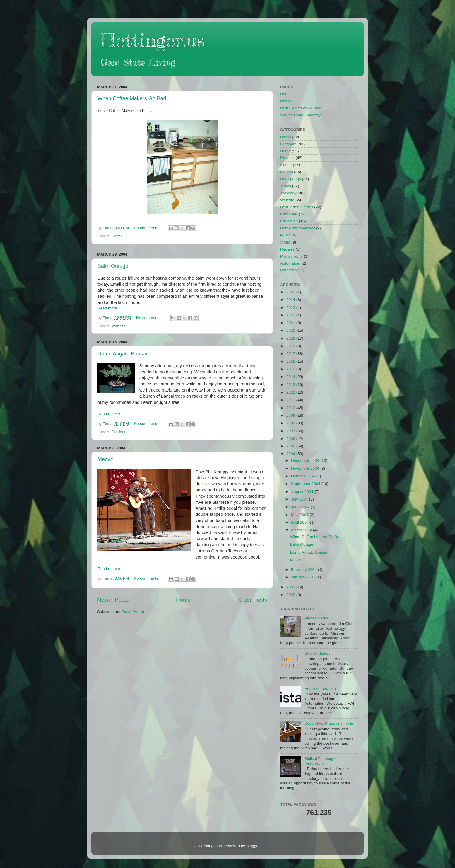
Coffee (117, 236)
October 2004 (304, 476)
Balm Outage (113, 266)
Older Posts (253, 600)
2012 (291, 392)
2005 (291, 446)
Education (289, 221)
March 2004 (302, 530)
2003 (291, 587)
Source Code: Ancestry (300, 115)
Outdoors (119, 432)
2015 (291, 369)
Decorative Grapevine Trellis (329, 723)
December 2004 (306, 461)
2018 (291, 346)
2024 (291, 300)
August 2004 (303, 492)
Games (287, 172)
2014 (291, 377)
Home (183, 600)
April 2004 (301, 522)
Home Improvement (298, 228)
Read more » (109, 308)
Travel (286, 186)
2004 (291, 454)
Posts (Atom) (133, 612)
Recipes (287, 249)
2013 (291, 385)
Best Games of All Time (301, 108)
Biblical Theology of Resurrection (321, 761)
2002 (291, 595)
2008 (291, 423)
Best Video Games (297, 207)
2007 (291, 431)
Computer (289, 214)
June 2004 (301, 507)
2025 (291, 292)
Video (285, 242)
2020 (291, 330)
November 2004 (306, 468)
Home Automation (320, 689)
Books (286, 101)
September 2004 (306, 484)
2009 (291, 415)
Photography (291, 256)
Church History (317, 653)
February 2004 (305, 570)
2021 (291, 323)
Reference (289, 270)
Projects (287, 158)
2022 (291, 315)
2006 (291, 439)
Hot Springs (291, 179)
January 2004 (304, 577)
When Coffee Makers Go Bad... (134, 98)
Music (285, 235)
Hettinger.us (152, 40)
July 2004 (300, 499)
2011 (291, 400)
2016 (291, 361)
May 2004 (300, 515)
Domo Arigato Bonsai (122, 354)
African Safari (316, 618)
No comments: (147, 228)
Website (118, 326)
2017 (291, 354)
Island (285, 151)
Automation (290, 263)
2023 (291, 308)
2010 (291, 408)
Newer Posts (113, 600)
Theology (288, 193)
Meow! (105, 459)
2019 (291, 338)
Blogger (253, 846)
